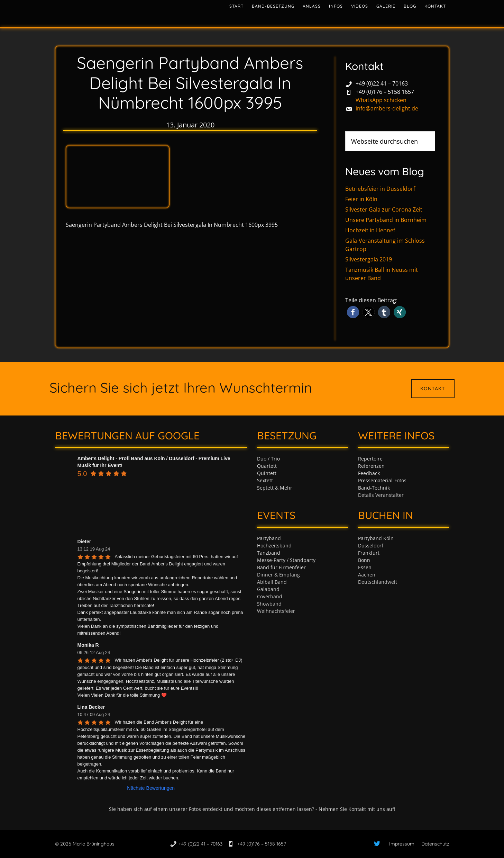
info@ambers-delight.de (387, 108)
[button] (353, 312)
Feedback (369, 473)
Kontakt (433, 388)
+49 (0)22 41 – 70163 (382, 83)
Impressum (402, 844)
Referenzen (371, 466)
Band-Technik (374, 488)
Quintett (267, 473)
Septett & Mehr (275, 488)
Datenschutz (435, 844)
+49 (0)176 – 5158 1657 (385, 92)
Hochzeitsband (274, 546)
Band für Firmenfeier (281, 567)
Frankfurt (369, 553)
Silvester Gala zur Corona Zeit (384, 209)
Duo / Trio (268, 459)
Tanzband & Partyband (117, 12)
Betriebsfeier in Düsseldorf (380, 189)
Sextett (265, 480)
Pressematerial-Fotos (382, 480)
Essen (365, 567)
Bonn (364, 560)
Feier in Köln (361, 199)
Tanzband (269, 553)
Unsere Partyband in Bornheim (386, 220)
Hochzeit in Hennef (370, 230)
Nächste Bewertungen (151, 788)
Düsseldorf (371, 546)
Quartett (267, 466)
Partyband (269, 538)
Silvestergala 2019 (369, 259)
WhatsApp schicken (381, 100)
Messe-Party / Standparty (286, 560)
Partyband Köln (376, 538)
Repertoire (370, 459)
